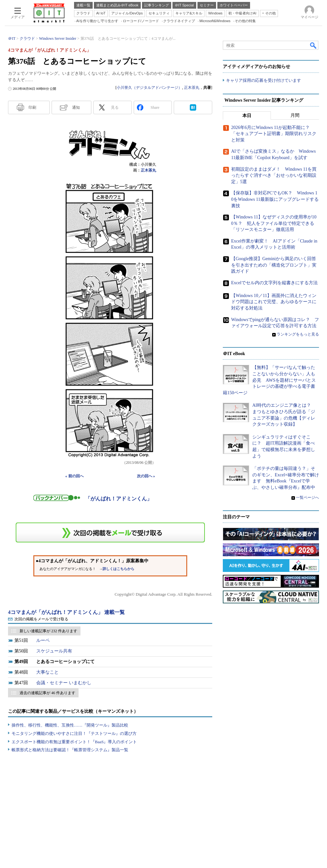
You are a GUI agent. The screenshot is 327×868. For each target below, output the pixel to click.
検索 (314, 45)
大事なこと (47, 672)
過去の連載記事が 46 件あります (47, 693)
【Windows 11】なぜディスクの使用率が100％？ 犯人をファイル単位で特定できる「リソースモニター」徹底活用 (274, 223)
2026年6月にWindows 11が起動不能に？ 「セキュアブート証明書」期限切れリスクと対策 (274, 134)
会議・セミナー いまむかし (64, 683)
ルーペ (43, 640)
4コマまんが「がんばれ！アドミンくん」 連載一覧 (66, 612)
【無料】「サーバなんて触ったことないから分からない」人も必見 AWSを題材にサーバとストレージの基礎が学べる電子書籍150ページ (269, 380)
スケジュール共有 (54, 651)
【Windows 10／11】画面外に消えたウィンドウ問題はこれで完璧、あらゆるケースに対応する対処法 (274, 302)
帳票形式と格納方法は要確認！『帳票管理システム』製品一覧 (70, 750)
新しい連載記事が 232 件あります (48, 631)
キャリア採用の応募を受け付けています (264, 80)
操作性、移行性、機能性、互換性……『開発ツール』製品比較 (70, 725)
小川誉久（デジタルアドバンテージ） (149, 88)
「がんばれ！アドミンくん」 (119, 499)
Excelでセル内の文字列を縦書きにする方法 (274, 283)
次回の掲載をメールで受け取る (41, 619)
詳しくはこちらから (118, 569)
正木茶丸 (192, 88)
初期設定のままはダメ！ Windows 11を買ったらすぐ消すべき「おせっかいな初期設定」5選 (274, 175)
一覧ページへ (307, 498)
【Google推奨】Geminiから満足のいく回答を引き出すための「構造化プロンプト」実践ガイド (274, 265)
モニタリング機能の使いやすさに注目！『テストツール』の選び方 (74, 733)
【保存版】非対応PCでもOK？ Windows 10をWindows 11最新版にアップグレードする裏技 (275, 200)
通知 (76, 107)
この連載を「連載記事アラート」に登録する (110, 532)
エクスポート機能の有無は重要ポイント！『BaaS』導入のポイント (74, 742)
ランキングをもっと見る (298, 334)
